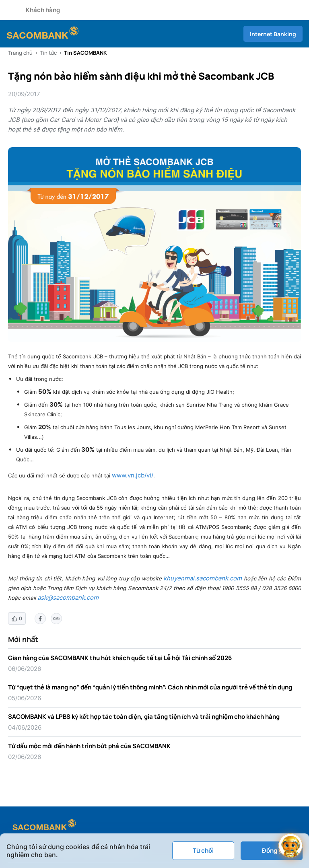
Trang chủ (20, 53)
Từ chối (203, 851)
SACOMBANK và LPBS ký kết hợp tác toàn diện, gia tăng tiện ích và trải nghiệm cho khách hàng (144, 717)
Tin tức (48, 53)
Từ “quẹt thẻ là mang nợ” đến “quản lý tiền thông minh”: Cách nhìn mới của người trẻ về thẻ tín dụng (150, 687)
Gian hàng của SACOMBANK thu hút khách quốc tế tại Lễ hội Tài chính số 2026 (120, 658)
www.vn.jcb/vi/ (133, 475)
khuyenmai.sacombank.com (203, 578)
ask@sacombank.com (68, 598)
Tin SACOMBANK (85, 53)
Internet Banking (273, 34)
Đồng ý (272, 851)
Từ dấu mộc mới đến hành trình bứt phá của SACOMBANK (89, 746)
